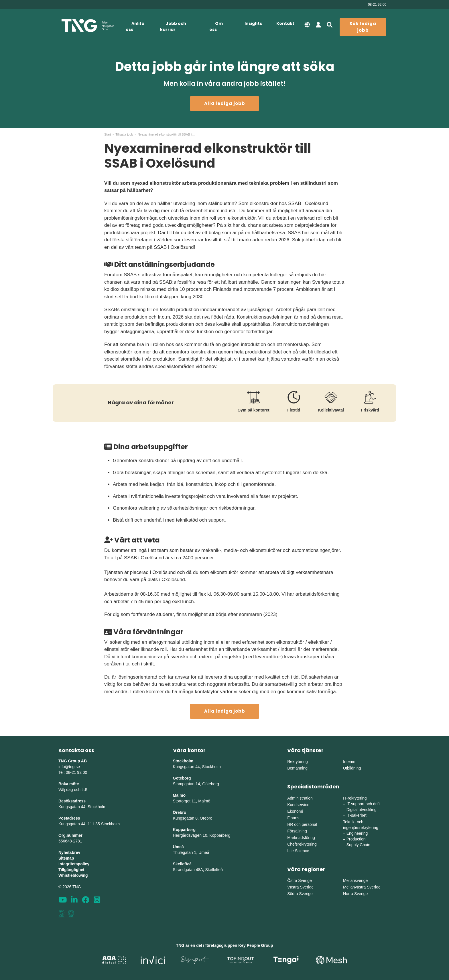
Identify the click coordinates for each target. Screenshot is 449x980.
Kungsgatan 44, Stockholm (82, 807)
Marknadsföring (301, 838)
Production (356, 839)
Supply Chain (358, 845)
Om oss (216, 26)
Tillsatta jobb (124, 134)
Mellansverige (355, 880)
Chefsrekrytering (302, 844)
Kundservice (298, 805)
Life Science (298, 851)
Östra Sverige (300, 880)
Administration (300, 798)
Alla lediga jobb (225, 103)
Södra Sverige (300, 894)
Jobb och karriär (173, 26)
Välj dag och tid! (73, 790)
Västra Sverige (300, 887)
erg (227, 835)
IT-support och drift (363, 804)
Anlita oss (135, 26)
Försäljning (297, 831)
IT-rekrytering (355, 798)
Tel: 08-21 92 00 (73, 772)
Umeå (178, 847)
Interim (349, 762)
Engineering (357, 833)
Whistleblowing (73, 875)
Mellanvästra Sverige (362, 887)
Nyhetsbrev (69, 852)
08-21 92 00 (377, 5)
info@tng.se (69, 767)
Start (108, 134)
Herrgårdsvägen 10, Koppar (198, 835)
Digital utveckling (362, 810)
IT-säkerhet (357, 815)
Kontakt (285, 23)
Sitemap (66, 858)
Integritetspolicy (74, 864)
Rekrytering (298, 762)
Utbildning (352, 768)
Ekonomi (295, 811)
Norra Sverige (355, 894)
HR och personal (302, 824)
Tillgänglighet (71, 870)
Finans (293, 818)
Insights (253, 23)
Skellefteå (182, 864)
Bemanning (297, 768)
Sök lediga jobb (363, 27)
